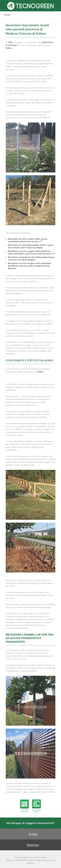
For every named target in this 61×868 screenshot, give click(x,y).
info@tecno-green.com (45, 860)
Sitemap (30, 863)
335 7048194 (21, 860)
